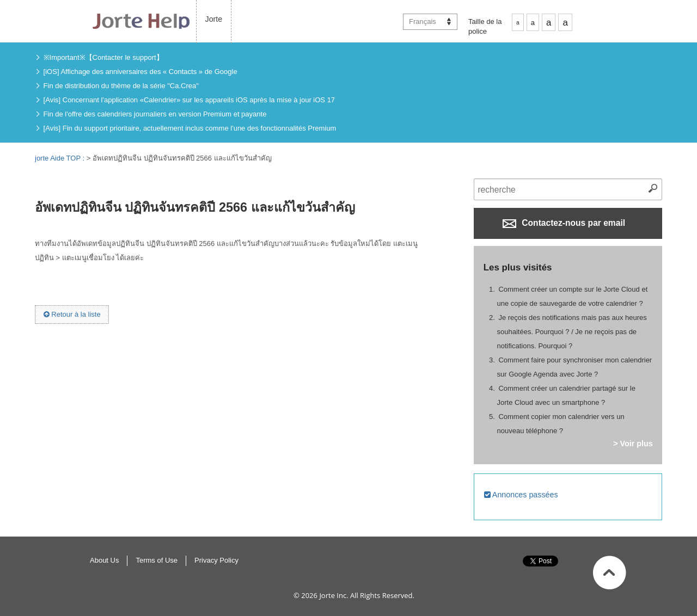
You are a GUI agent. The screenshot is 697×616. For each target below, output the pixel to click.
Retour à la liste (72, 314)
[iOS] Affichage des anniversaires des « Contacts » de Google (140, 72)
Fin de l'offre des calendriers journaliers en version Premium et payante (155, 114)
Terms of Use (157, 560)
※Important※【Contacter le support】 (103, 57)
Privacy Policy (216, 560)
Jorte (214, 19)
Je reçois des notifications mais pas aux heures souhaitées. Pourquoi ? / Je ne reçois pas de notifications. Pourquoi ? (572, 332)
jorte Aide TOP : (61, 158)
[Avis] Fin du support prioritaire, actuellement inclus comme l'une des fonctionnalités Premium (190, 128)
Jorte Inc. (334, 595)
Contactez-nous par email (564, 223)
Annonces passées (521, 495)
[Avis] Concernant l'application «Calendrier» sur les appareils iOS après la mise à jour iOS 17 (189, 100)
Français (423, 21)
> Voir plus (633, 443)
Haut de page (610, 572)
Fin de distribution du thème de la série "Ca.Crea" (121, 86)
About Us (104, 560)
